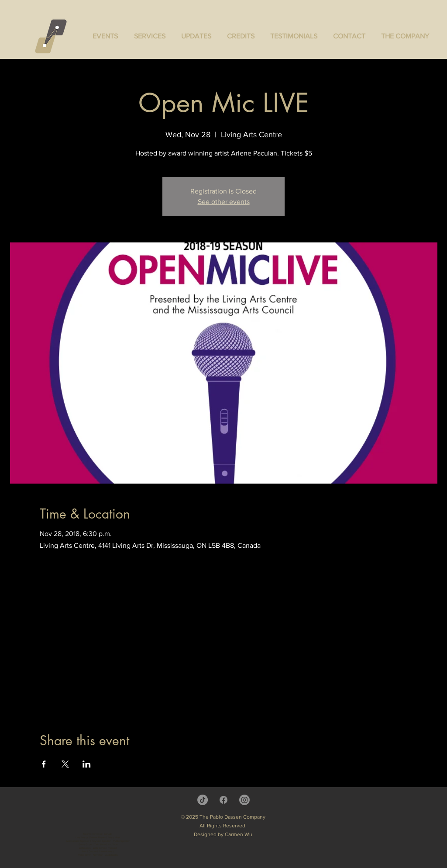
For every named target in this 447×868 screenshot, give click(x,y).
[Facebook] (223, 800)
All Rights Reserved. (223, 826)
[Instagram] (244, 800)
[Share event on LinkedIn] (87, 764)
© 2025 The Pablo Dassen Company (223, 817)
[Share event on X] (65, 764)
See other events (224, 202)
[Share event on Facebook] (44, 764)
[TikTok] (203, 800)
